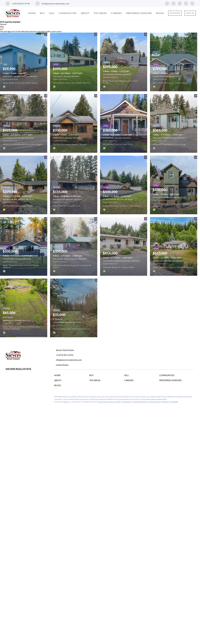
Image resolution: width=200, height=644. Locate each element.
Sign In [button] (190, 13)
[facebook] (167, 3)
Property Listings (155, 402)
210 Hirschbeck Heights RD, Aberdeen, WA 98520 (121, 261)
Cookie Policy (127, 402)
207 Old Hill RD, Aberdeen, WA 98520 (117, 74)
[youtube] (186, 3)
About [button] (85, 13)
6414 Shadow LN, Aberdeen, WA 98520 (67, 199)
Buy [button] (42, 13)
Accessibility (174, 402)
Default (3, 24)
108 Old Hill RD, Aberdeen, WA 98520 (167, 76)
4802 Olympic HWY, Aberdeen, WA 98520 (168, 261)
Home (32, 13)
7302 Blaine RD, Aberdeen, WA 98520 (67, 138)
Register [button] (175, 13)
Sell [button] (52, 13)
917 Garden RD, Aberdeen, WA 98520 (117, 138)
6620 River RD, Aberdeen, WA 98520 (16, 320)
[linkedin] (173, 3)
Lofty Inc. (67, 402)
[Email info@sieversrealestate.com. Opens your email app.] (53, 3)
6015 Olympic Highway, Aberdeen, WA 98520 (70, 259)
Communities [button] (68, 13)
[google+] (192, 3)
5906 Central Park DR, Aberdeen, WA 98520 (169, 138)
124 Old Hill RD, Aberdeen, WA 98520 (67, 322)
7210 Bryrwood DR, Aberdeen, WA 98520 (18, 199)
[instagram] (180, 3)
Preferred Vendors (139, 13)
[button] (58, 376)
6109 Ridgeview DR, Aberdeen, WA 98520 (18, 138)
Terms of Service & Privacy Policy (109, 402)
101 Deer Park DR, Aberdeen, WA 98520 (118, 199)
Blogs (160, 13)
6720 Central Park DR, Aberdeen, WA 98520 (169, 197)
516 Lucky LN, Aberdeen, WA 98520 (66, 76)
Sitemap (165, 402)
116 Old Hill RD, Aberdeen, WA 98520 (17, 259)
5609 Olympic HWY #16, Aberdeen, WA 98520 (20, 76)
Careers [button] (116, 13)
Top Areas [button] (100, 13)
